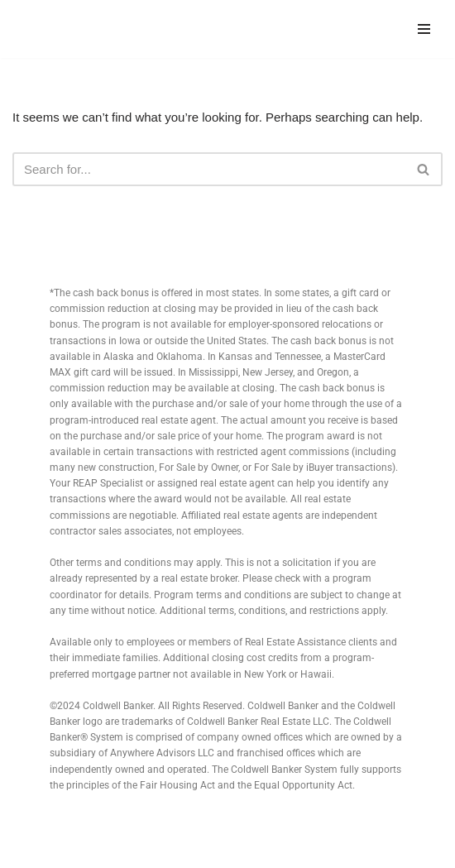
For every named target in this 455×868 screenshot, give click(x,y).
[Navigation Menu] (424, 29)
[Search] (209, 169)
